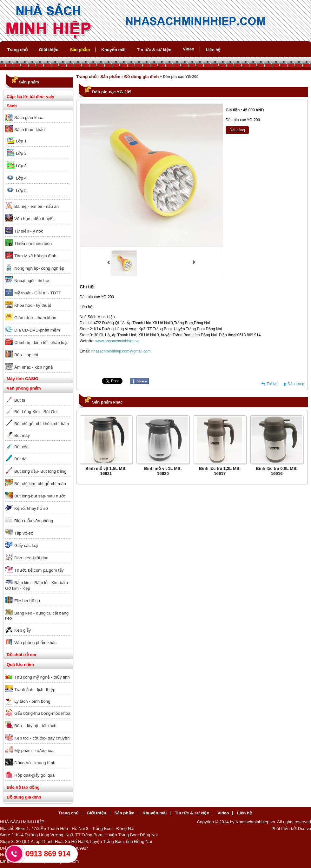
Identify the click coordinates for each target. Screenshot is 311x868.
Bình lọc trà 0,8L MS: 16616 (277, 471)
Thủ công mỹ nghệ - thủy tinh (42, 677)
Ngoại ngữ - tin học (32, 281)
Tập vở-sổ (24, 533)
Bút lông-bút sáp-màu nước (40, 496)
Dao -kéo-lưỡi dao (31, 558)
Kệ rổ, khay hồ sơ (31, 508)
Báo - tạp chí (26, 355)
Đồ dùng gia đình (24, 797)
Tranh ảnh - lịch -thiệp (35, 690)
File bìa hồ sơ (27, 601)
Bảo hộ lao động (23, 787)
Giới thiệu (49, 50)
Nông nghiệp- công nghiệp (39, 268)
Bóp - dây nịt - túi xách (35, 726)
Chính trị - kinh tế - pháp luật (41, 342)
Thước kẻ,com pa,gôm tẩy (39, 570)
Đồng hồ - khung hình (35, 763)
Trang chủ (17, 50)
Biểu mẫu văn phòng (34, 521)
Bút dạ (20, 459)
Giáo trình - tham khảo (35, 318)
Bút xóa (21, 447)
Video (189, 49)
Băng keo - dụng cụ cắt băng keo (37, 616)
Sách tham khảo (30, 130)
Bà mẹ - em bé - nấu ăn (36, 206)
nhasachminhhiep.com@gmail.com (121, 351)
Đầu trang (296, 384)
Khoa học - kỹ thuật (33, 305)
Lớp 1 (21, 141)
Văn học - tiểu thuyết (34, 219)
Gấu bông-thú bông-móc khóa (42, 713)
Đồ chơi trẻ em (21, 655)
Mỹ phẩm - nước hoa (34, 750)
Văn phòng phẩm (24, 388)
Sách (12, 106)
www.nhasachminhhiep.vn (118, 341)
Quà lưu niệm (20, 664)
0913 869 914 (48, 854)
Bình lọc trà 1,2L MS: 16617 (220, 471)
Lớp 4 (21, 178)
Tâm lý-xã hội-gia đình (35, 256)
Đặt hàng (237, 130)
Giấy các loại (26, 546)
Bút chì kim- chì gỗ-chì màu (40, 484)
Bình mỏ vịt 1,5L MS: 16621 (106, 471)
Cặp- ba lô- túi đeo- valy (30, 97)
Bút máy (22, 435)
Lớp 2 (21, 153)
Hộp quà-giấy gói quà (34, 775)
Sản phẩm (80, 50)
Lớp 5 (21, 191)
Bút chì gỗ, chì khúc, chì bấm (42, 424)
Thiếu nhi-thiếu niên (33, 243)
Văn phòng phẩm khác (35, 643)
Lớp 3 (21, 166)
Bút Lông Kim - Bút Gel (36, 412)
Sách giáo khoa (29, 118)
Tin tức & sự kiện (154, 50)
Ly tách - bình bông (32, 701)
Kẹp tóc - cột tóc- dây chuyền (42, 738)
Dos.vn (304, 829)
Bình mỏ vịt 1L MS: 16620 (163, 471)
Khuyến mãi (113, 50)
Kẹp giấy (23, 630)
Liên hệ (213, 50)
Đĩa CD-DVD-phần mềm (37, 330)
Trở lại (272, 384)
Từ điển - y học (29, 231)
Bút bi (20, 400)
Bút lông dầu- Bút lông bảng (40, 471)
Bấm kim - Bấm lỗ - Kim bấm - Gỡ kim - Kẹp (38, 585)
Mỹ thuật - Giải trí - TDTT (38, 293)
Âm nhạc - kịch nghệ (34, 367)
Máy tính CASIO (23, 379)
